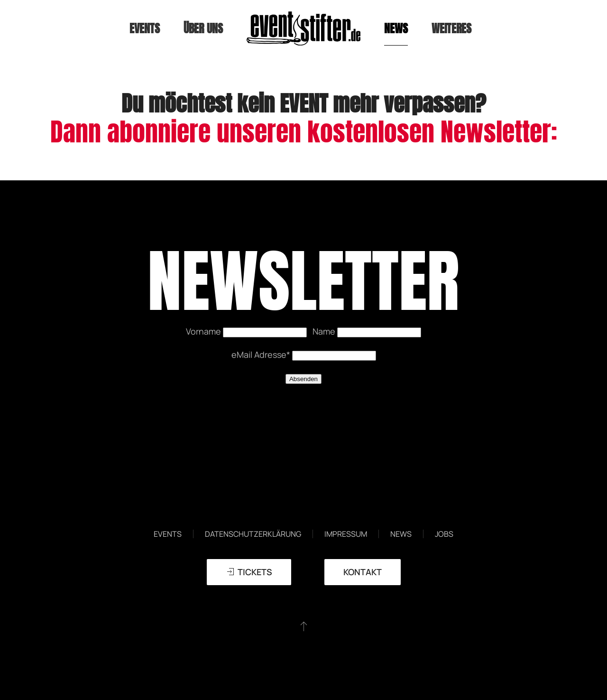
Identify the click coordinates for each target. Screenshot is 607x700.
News (396, 28)
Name (325, 331)
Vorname (204, 331)
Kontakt (363, 572)
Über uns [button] (203, 28)
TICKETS (249, 572)
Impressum (346, 534)
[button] (304, 626)
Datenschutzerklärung (253, 534)
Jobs (444, 534)
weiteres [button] (451, 28)
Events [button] (145, 28)
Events (168, 534)
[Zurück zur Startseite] (303, 28)
